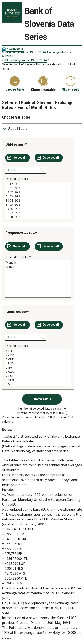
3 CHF (38, 359)
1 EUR (38, 351)
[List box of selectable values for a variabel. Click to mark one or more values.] (38, 201)
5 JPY (38, 368)
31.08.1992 (38, 217)
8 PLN (38, 380)
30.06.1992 (38, 209)
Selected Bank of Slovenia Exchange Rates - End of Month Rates (39, 67)
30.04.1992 (38, 201)
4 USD (38, 363)
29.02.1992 (38, 192)
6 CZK (38, 372)
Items (10, 311)
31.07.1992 (38, 213)
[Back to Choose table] (15, 84)
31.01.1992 (38, 188)
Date (9, 144)
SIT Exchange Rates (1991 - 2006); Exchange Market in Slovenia (37, 54)
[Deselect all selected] (49, 158)
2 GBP (38, 355)
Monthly (38, 262)
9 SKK (38, 384)
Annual (38, 267)
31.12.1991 (38, 184)
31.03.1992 (38, 196)
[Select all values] (17, 158)
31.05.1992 (38, 205)
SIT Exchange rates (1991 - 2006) (25, 60)
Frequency (14, 233)
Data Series (16, 49)
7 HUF (38, 376)
